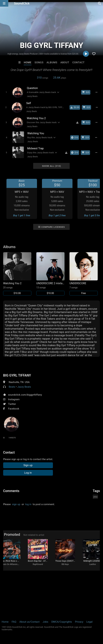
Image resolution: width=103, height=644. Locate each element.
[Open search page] (100, 3)
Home (28, 62)
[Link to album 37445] (17, 274)
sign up (16, 504)
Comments (11, 491)
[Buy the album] (75, 138)
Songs (39, 62)
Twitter (12, 404)
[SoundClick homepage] (22, 3)
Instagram (14, 399)
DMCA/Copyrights (62, 622)
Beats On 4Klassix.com (12, 564)
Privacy (79, 622)
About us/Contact (29, 622)
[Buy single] (75, 107)
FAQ (14, 622)
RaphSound (38, 564)
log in (28, 504)
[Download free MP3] (77, 122)
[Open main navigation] (4, 3)
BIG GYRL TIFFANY (17, 375)
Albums (52, 62)
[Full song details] (96, 92)
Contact (78, 62)
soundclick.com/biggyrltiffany (25, 395)
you (95, 497)
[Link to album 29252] (50, 274)
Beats (12, 387)
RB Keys (65, 564)
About (65, 62)
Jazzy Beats (32, 96)
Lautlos (93, 564)
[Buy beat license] (86, 92)
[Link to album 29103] (84, 274)
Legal (89, 622)
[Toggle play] (6, 92)
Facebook (14, 409)
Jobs (45, 622)
